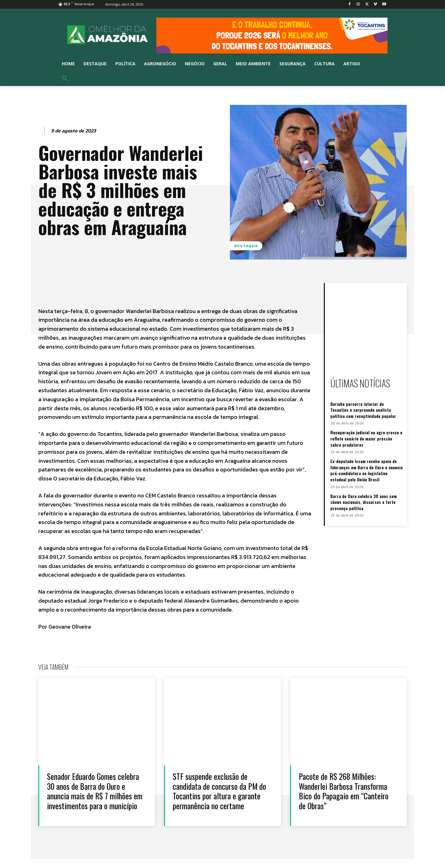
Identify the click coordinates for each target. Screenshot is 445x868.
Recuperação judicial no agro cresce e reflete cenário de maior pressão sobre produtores (366, 438)
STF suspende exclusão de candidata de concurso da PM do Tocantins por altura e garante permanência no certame (220, 791)
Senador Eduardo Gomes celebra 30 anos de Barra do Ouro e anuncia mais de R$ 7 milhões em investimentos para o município (93, 796)
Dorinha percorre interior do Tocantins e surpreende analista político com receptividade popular (363, 410)
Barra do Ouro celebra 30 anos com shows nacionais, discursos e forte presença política (364, 502)
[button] (65, 79)
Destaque (246, 246)
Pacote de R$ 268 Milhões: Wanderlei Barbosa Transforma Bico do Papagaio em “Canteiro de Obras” (344, 791)
